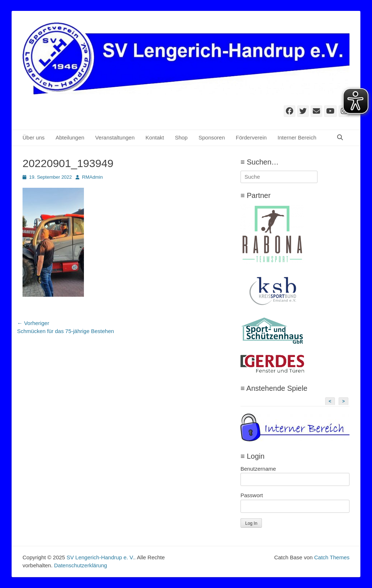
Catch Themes (332, 557)
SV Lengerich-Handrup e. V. (100, 557)
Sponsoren (212, 137)
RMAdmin (92, 177)
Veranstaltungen (115, 137)
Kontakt (155, 137)
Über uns (34, 137)
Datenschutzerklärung (81, 565)
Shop (181, 137)
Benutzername (258, 469)
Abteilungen (70, 137)
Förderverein (251, 137)
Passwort (252, 495)
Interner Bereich (297, 137)
